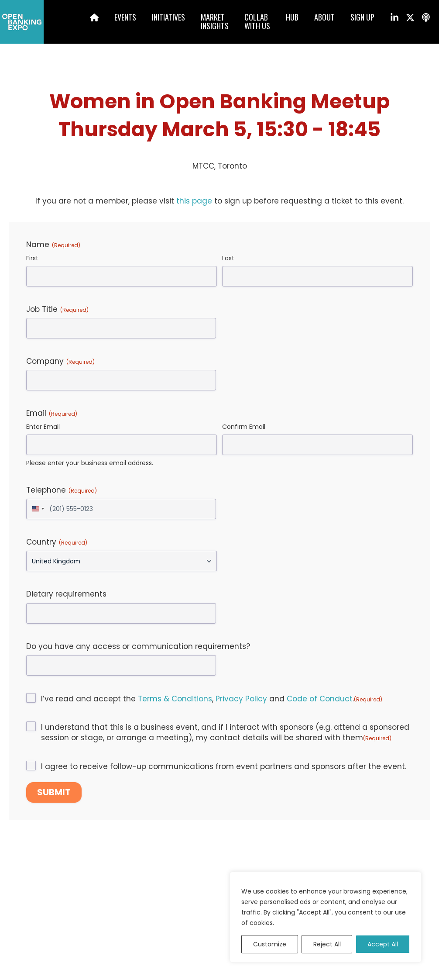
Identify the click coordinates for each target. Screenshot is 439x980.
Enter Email (43, 427)
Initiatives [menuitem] (168, 17)
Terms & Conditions (175, 699)
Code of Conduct (320, 699)
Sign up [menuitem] (362, 17)
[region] (326, 917)
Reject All (327, 944)
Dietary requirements (66, 594)
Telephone (62, 490)
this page (194, 201)
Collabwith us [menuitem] (257, 21)
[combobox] (37, 509)
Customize (270, 944)
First (32, 258)
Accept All (383, 944)
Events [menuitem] (125, 17)
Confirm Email (244, 427)
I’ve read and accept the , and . (212, 699)
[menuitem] (87, 19)
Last (228, 258)
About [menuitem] (324, 17)
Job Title (57, 309)
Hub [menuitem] (292, 17)
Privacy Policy (241, 699)
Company (60, 361)
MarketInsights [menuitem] (215, 21)
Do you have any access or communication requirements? (138, 646)
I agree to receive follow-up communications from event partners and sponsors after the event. (224, 766)
